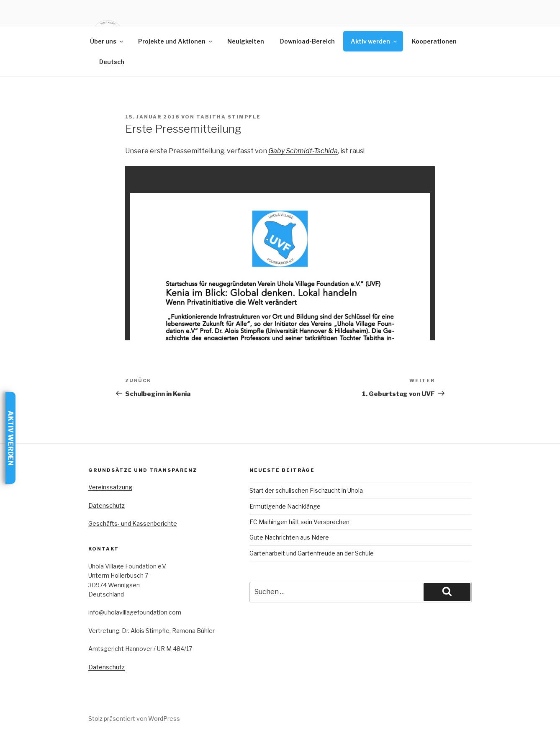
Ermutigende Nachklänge (285, 506)
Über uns (107, 41)
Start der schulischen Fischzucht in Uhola (306, 490)
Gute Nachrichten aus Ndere (289, 537)
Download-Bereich (307, 41)
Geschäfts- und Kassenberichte (133, 523)
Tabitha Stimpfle (229, 117)
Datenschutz (107, 505)
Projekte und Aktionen (176, 41)
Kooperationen (434, 41)
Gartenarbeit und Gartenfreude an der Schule (312, 553)
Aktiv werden (374, 41)
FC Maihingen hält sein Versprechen (299, 522)
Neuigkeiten (246, 41)
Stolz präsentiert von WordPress (134, 719)
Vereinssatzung (110, 487)
